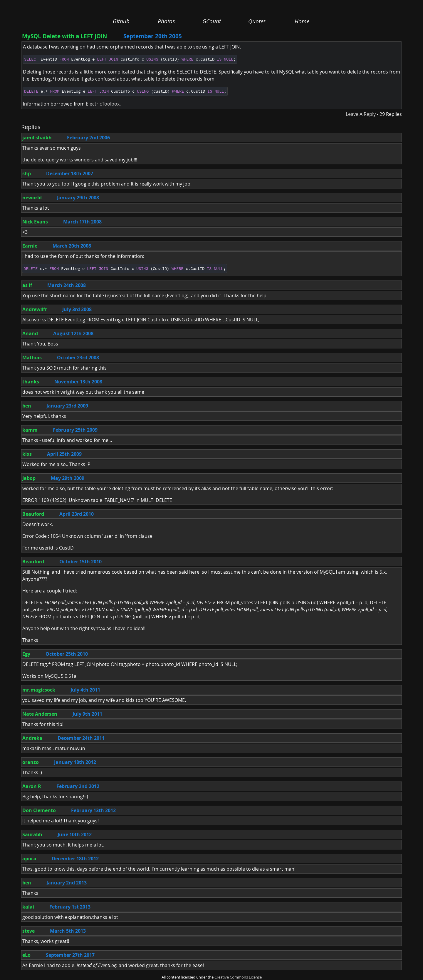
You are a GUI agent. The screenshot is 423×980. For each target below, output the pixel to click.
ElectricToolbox (103, 104)
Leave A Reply (361, 114)
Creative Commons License (238, 977)
